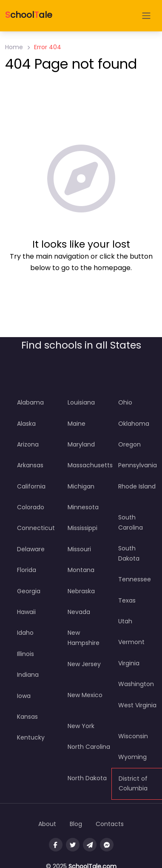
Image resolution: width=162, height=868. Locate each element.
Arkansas (30, 465)
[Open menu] (146, 16)
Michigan (81, 486)
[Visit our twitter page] (73, 845)
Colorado (31, 507)
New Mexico (85, 695)
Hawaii (26, 612)
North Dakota (87, 778)
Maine (77, 424)
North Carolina (89, 747)
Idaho (25, 633)
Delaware (31, 549)
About (47, 824)
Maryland (81, 444)
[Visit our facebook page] (56, 845)
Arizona (28, 444)
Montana (81, 570)
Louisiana (81, 402)
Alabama (30, 402)
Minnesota (83, 507)
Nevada (79, 612)
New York (81, 726)
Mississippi (82, 528)
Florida (27, 570)
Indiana (28, 675)
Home (14, 47)
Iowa (24, 696)
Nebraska (81, 591)
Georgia (29, 591)
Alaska (26, 424)
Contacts (110, 824)
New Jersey (84, 664)
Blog (76, 824)
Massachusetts (90, 465)
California (31, 486)
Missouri (79, 549)
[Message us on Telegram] (90, 845)
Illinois (26, 654)
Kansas (27, 717)
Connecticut (36, 528)
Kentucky (31, 737)
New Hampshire (84, 638)
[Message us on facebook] (107, 845)
